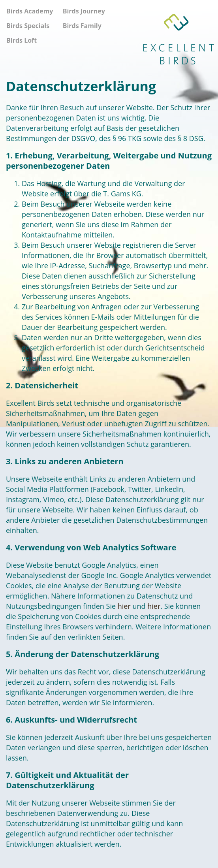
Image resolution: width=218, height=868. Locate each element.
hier (124, 606)
